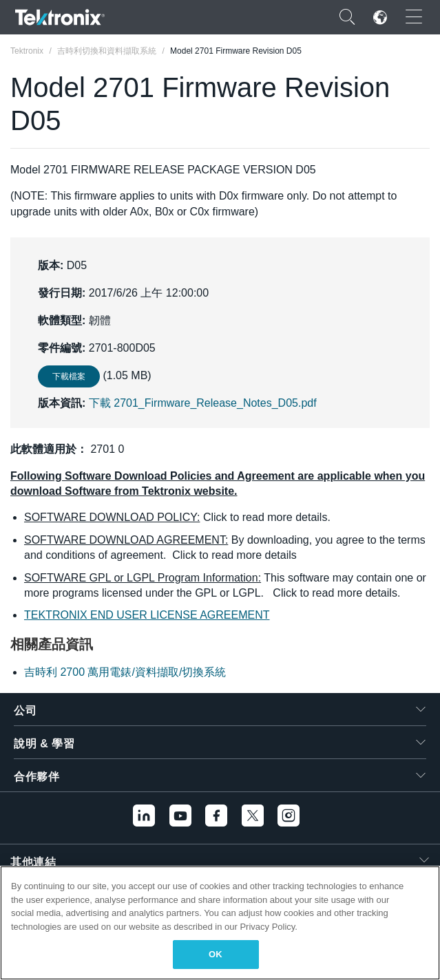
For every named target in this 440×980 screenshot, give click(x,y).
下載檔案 (69, 376)
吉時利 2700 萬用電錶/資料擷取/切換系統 (125, 672)
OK (216, 954)
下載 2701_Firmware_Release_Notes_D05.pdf (203, 403)
